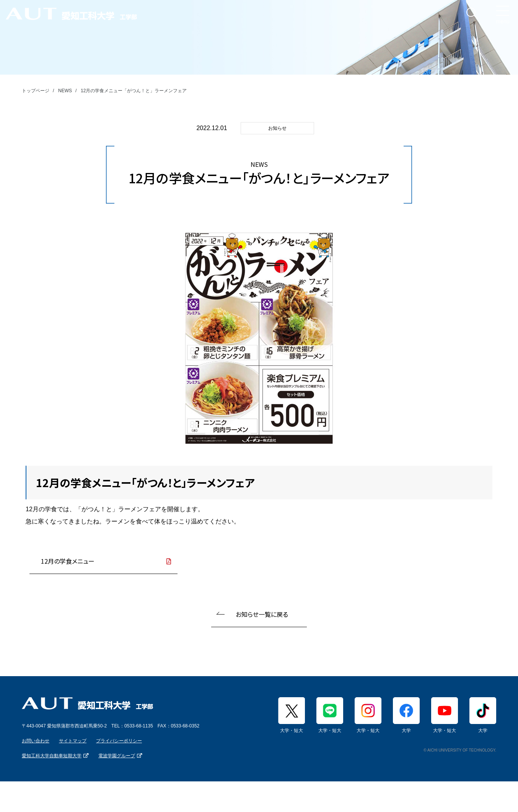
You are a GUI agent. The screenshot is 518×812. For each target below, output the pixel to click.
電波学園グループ (117, 756)
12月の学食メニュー (68, 561)
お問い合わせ (36, 741)
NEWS (65, 91)
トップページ (36, 91)
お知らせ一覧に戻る (262, 614)
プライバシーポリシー (119, 741)
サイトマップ (73, 741)
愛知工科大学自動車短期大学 (52, 756)
